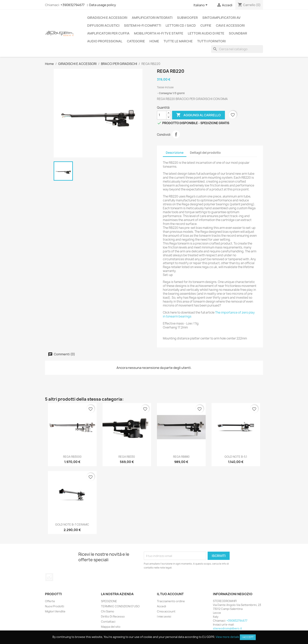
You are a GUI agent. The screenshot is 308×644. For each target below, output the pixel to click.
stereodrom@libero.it (227, 628)
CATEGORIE (136, 41)
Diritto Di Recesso (113, 616)
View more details (227, 637)
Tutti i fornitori (211, 41)
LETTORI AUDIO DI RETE (206, 33)
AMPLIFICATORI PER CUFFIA (108, 33)
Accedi (161, 606)
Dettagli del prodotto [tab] (205, 153)
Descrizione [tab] (175, 153)
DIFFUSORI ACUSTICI (103, 25)
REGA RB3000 (72, 457)
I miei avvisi (164, 616)
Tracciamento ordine (171, 601)
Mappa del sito (111, 627)
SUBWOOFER (187, 18)
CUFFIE (206, 25)
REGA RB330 (127, 457)
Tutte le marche (178, 41)
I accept (248, 637)
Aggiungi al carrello (198, 115)
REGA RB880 (181, 457)
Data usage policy (103, 5)
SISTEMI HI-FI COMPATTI (143, 25)
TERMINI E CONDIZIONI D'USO (120, 606)
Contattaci (108, 622)
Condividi (176, 134)
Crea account (166, 611)
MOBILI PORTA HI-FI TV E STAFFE (159, 33)
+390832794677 (72, 5)
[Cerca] (237, 49)
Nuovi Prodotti (55, 606)
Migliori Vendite (55, 611)
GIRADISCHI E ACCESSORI (107, 18)
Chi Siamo (108, 611)
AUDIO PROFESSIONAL (105, 41)
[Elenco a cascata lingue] (201, 5)
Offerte (50, 601)
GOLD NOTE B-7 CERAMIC (72, 524)
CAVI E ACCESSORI (230, 25)
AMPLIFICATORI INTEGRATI (152, 18)
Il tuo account (170, 594)
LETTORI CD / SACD (181, 25)
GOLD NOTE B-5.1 (236, 457)
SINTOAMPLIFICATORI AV (221, 18)
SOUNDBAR (238, 33)
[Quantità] (162, 115)
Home (154, 41)
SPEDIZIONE (109, 601)
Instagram (49, 577)
